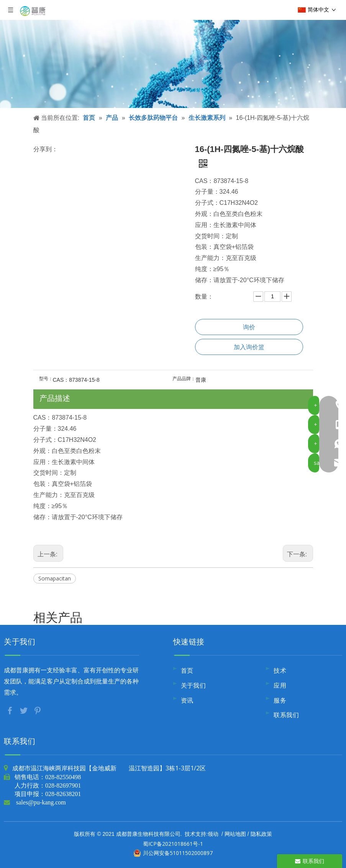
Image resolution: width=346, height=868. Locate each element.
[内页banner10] (173, 54)
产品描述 (55, 398)
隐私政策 (261, 834)
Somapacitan (55, 578)
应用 (280, 685)
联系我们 (286, 715)
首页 (187, 670)
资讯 (187, 700)
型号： (46, 379)
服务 (280, 700)
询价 (249, 327)
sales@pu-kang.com (41, 802)
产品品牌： (184, 379)
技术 (280, 670)
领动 (213, 834)
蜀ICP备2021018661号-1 (173, 844)
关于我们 (193, 685)
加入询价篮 (249, 347)
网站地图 (235, 834)
